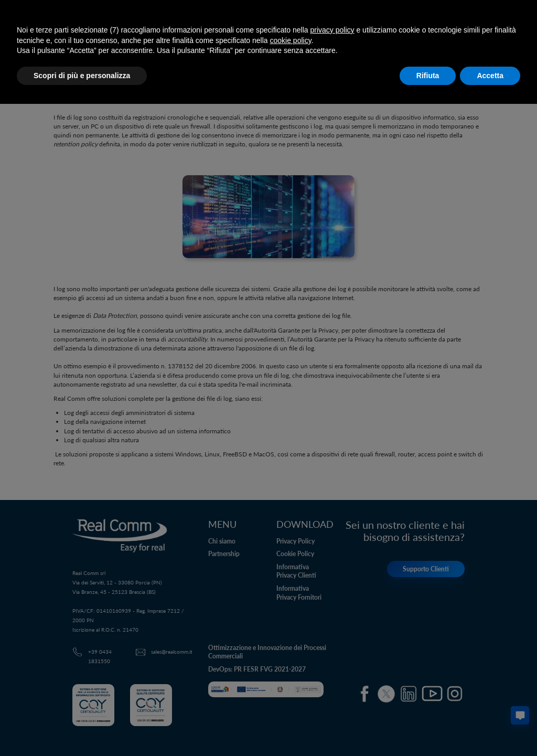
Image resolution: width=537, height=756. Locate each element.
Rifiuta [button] (428, 76)
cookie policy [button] (291, 40)
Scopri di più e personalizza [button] (82, 76)
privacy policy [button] (332, 30)
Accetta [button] (490, 76)
